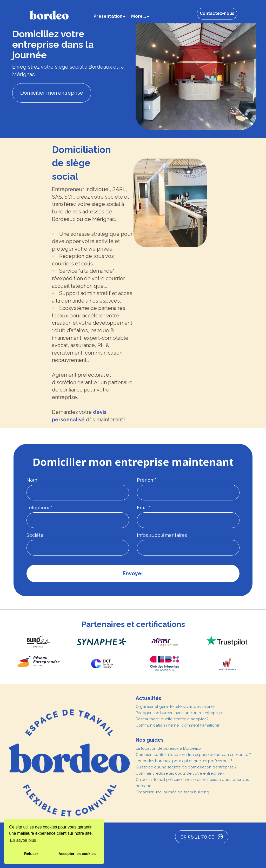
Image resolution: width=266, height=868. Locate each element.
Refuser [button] (31, 854)
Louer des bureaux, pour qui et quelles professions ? (184, 761)
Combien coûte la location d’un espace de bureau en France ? (193, 755)
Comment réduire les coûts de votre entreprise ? (180, 773)
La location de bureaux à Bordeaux (168, 748)
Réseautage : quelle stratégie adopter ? (172, 719)
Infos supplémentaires (162, 535)
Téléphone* (39, 508)
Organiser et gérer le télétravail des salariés (175, 707)
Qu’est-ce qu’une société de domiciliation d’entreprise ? (186, 767)
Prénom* (147, 480)
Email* (144, 508)
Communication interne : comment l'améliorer (178, 725)
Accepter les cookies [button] (77, 854)
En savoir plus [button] (23, 840)
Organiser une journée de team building (172, 792)
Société (35, 535)
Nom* (33, 480)
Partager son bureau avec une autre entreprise (179, 713)
